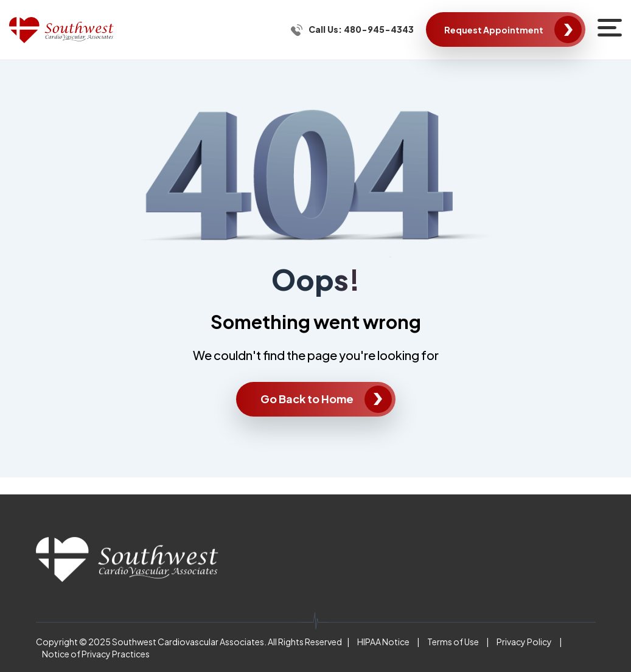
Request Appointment (494, 30)
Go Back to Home (307, 399)
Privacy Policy (524, 642)
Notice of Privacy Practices (96, 654)
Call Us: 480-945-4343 (361, 29)
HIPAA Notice (383, 642)
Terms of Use (453, 642)
